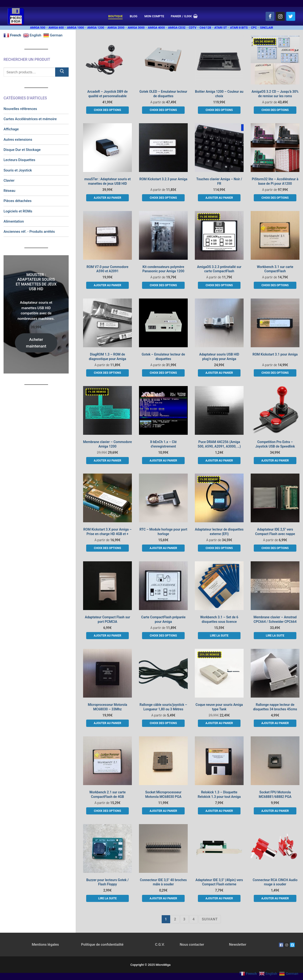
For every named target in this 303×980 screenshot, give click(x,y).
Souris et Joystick (18, 170)
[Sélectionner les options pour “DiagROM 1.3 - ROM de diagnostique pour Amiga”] (107, 373)
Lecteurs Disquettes (19, 160)
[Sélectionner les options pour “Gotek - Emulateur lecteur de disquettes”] (163, 373)
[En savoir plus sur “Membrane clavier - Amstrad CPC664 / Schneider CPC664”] (275, 636)
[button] (107, 198)
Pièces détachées (18, 201)
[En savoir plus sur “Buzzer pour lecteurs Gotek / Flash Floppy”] (107, 898)
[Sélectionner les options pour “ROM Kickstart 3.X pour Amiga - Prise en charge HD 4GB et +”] (107, 548)
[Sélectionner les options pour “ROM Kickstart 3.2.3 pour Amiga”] (163, 198)
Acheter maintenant (36, 343)
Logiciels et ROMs (18, 211)
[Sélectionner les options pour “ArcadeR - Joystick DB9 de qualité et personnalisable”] (107, 110)
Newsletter (238, 945)
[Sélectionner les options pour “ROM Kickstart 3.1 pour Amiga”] (275, 373)
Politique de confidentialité (102, 945)
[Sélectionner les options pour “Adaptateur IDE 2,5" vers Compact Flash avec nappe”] (275, 548)
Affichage (11, 129)
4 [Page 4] (194, 919)
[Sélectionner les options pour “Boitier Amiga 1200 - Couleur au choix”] (219, 110)
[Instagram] (280, 16)
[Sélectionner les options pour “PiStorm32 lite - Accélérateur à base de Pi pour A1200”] (275, 198)
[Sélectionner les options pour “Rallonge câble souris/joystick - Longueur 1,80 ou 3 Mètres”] (163, 723)
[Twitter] (291, 16)
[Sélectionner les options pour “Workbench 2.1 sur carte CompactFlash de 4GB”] (107, 811)
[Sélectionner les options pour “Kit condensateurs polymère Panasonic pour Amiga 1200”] (163, 285)
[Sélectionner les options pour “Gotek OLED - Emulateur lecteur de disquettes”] (163, 110)
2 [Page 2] (175, 919)
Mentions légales (45, 945)
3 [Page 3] (184, 919)
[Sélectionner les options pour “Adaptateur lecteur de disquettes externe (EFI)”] (219, 548)
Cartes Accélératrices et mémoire (30, 119)
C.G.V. (160, 945)
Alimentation (14, 221)
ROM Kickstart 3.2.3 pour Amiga (163, 179)
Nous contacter (192, 945)
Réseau (9, 191)
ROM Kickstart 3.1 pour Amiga (275, 354)
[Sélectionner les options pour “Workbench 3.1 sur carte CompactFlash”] (275, 285)
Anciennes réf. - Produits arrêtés (29, 232)
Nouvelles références (20, 109)
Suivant (210, 919)
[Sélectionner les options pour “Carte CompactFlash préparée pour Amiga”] (163, 636)
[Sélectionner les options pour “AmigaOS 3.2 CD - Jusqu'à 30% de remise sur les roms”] (275, 110)
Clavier (9, 180)
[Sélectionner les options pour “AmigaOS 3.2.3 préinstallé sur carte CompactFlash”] (219, 285)
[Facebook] (270, 16)
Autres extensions (18, 140)
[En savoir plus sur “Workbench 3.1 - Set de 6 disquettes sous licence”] (219, 636)
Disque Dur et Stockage (22, 150)
